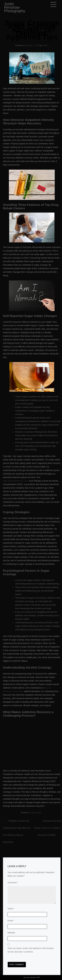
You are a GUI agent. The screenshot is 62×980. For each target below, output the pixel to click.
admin (45, 45)
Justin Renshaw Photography (15, 7)
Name (11, 909)
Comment (13, 883)
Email (11, 921)
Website (11, 933)
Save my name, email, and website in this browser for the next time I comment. (31, 950)
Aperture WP (34, 978)
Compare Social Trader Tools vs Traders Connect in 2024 (47, 828)
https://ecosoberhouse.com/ (16, 481)
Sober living (35, 813)
